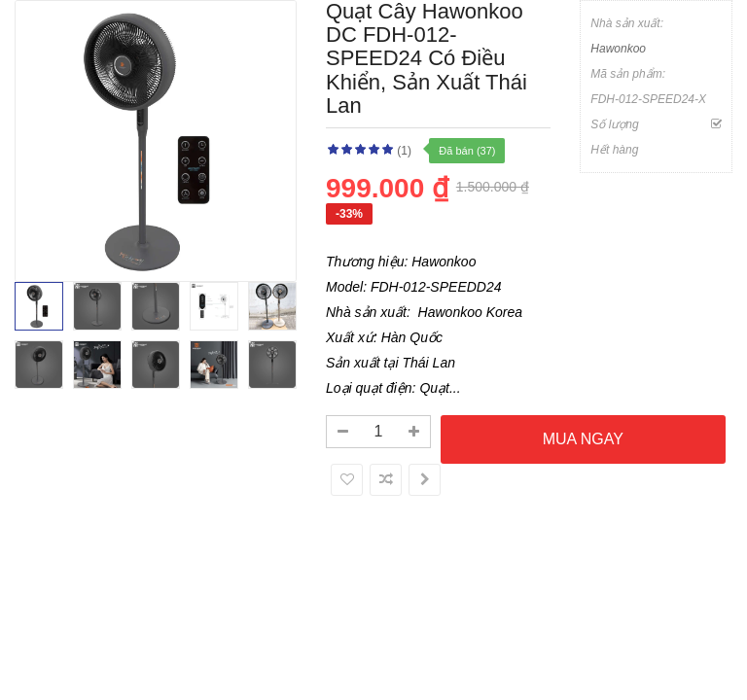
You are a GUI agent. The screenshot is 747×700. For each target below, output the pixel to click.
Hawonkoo (618, 49)
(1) (404, 151)
